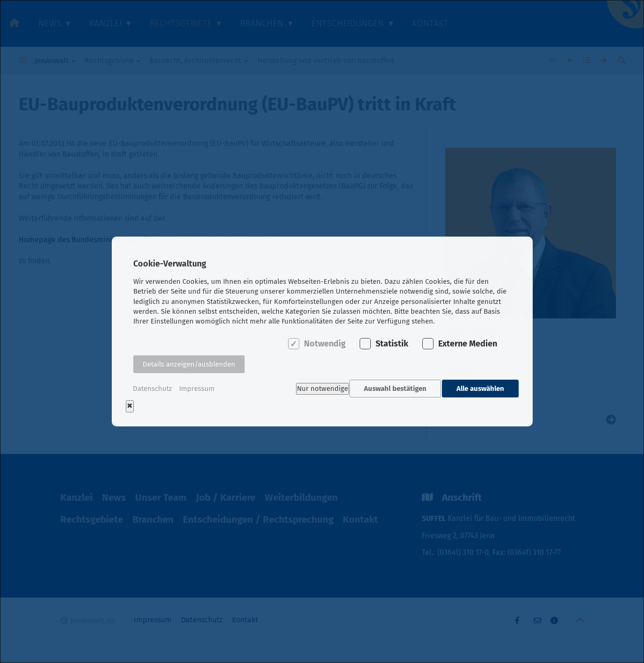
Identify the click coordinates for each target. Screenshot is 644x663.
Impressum (197, 389)
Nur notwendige (317, 389)
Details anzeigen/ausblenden (189, 367)
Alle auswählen (480, 389)
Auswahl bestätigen (392, 389)
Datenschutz (152, 389)
